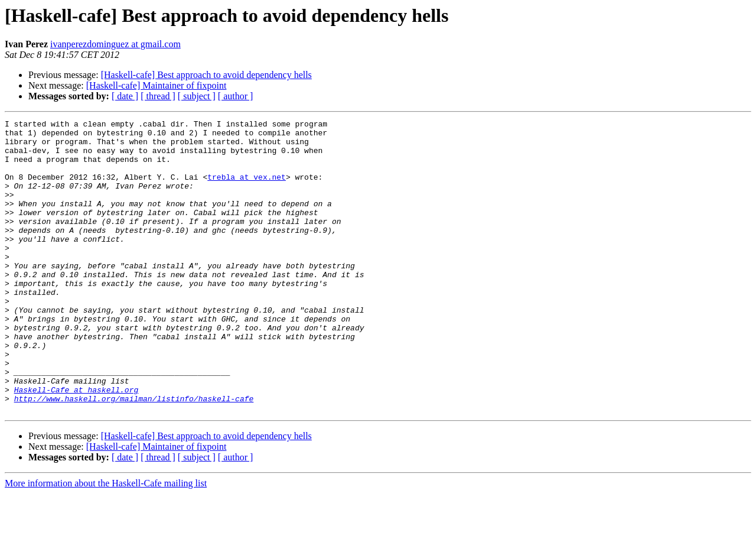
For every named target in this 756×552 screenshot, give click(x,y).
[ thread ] (158, 96)
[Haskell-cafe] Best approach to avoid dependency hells (206, 75)
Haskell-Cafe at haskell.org (76, 444)
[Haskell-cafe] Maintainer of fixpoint (157, 85)
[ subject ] (197, 96)
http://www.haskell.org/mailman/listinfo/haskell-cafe (134, 455)
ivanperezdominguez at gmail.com (115, 44)
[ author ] (236, 96)
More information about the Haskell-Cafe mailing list (106, 542)
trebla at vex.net (247, 189)
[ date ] (125, 96)
